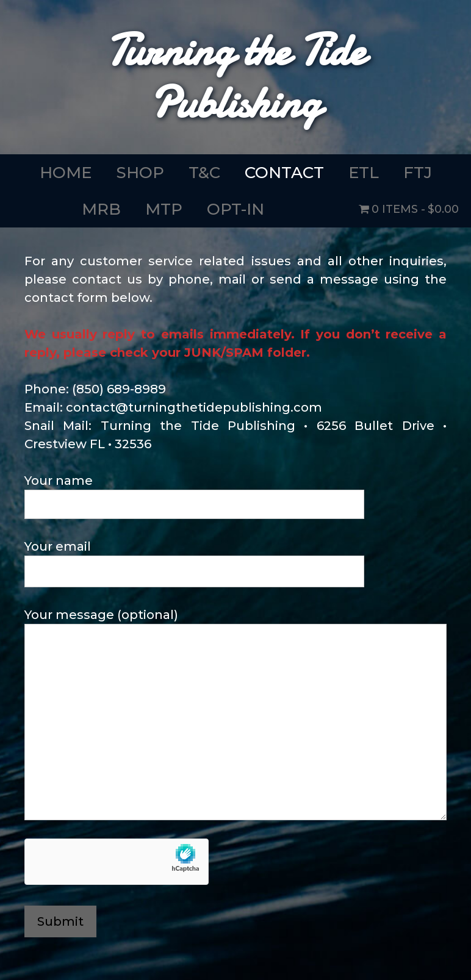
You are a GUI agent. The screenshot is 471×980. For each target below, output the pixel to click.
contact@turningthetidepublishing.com (194, 407)
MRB (101, 209)
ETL (364, 173)
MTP (164, 209)
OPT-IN (235, 209)
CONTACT (284, 173)
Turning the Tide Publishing (235, 77)
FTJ (418, 173)
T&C (204, 173)
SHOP (140, 173)
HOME (66, 173)
